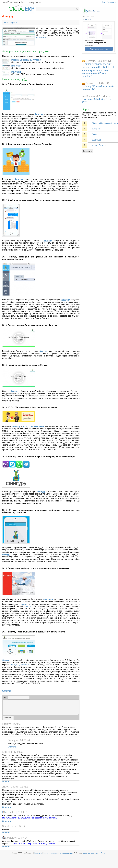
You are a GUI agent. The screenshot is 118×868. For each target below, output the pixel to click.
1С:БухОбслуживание (34, 426)
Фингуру (19, 179)
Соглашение (67, 853)
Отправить (87, 151)
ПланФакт (16, 66)
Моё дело (48, 599)
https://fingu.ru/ (10, 22)
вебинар (102, 853)
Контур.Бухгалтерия (20, 665)
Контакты (38, 853)
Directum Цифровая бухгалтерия (26, 60)
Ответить (12, 747)
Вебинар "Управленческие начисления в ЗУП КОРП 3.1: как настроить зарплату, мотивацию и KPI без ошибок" (98, 70)
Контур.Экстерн (99, 145)
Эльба (95, 134)
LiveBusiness (95, 11)
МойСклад (16, 72)
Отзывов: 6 (41, 37)
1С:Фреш (96, 129)
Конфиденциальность (52, 853)
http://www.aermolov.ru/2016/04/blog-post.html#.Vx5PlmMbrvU (30, 818)
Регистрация (111, 2)
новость (94, 853)
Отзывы (7, 691)
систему (87, 853)
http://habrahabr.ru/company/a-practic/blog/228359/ (32, 844)
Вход (104, 2)
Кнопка (23, 604)
